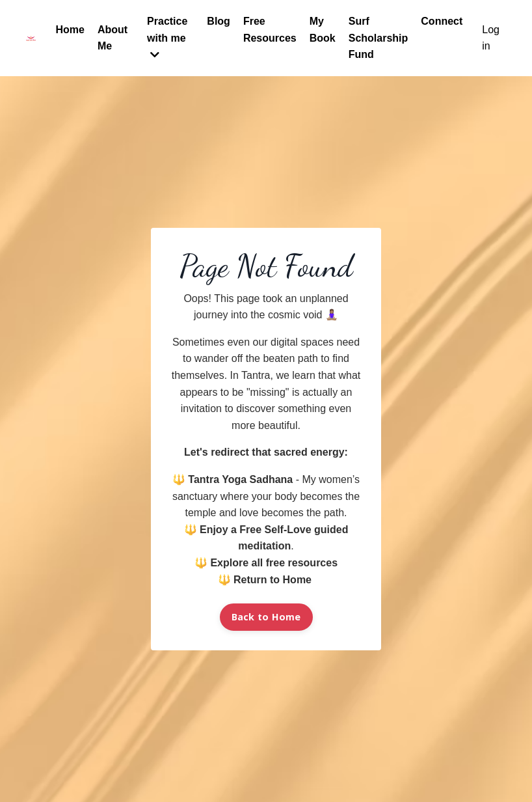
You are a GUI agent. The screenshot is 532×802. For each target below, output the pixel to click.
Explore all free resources (274, 563)
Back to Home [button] (266, 617)
